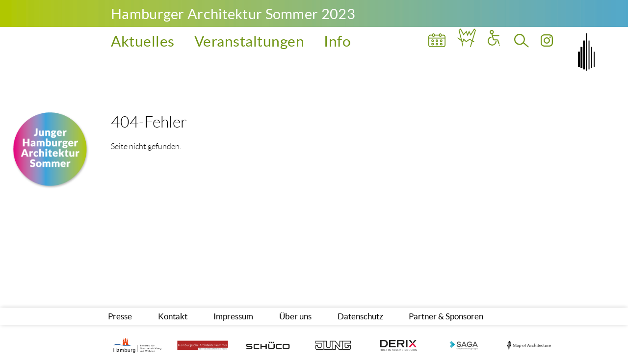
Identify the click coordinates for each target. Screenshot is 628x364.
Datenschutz (360, 316)
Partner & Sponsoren (446, 316)
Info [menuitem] (337, 41)
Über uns (295, 316)
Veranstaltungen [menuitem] (249, 41)
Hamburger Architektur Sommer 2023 (233, 14)
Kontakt (173, 316)
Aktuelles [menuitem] (143, 41)
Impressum (233, 316)
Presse (120, 316)
